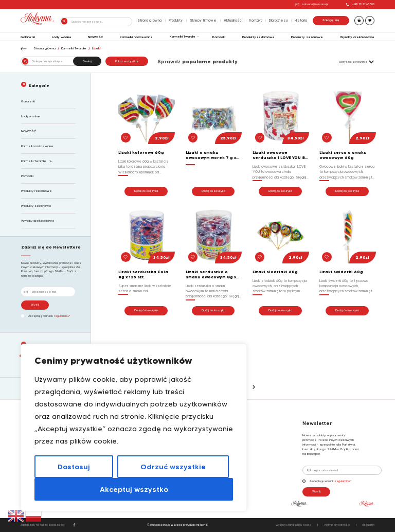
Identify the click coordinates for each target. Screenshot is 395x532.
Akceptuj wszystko (134, 489)
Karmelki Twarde (183, 37)
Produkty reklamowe (258, 37)
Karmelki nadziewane (136, 37)
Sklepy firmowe (203, 20)
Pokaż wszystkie (127, 61)
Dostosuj (74, 467)
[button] (126, 138)
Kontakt (256, 20)
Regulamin (368, 525)
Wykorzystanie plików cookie (293, 525)
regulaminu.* (62, 316)
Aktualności (233, 20)
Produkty (176, 20)
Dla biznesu (278, 20)
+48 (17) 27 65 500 (360, 4)
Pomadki (219, 37)
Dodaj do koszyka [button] (146, 191)
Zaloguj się (331, 20)
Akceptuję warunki (46, 316)
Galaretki (28, 37)
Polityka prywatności (337, 525)
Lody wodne (62, 37)
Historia (301, 20)
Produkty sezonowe (307, 37)
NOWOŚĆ (95, 37)
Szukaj (87, 61)
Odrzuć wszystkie (173, 467)
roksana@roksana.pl (312, 4)
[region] (134, 428)
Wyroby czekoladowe (357, 37)
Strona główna (149, 20)
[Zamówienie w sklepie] (352, 62)
